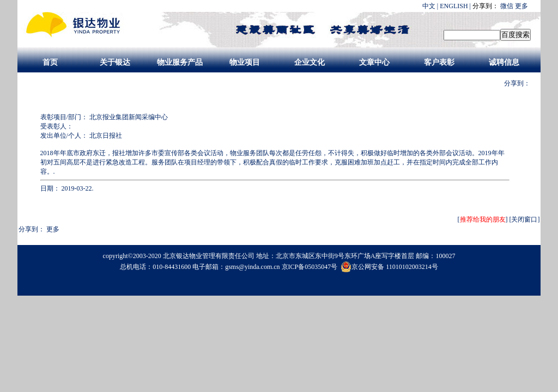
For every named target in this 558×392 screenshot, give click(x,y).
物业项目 (245, 62)
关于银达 (115, 62)
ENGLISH (454, 6)
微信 (507, 6)
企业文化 (310, 62)
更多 (521, 6)
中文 (429, 6)
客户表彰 (439, 62)
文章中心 (374, 62)
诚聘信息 (504, 62)
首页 (50, 62)
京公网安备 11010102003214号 (389, 267)
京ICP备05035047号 (311, 267)
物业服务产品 (180, 62)
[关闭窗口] (525, 219)
